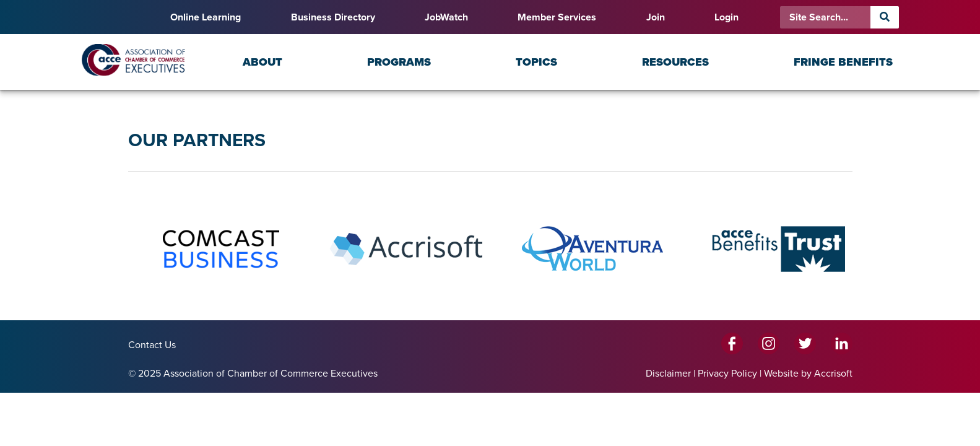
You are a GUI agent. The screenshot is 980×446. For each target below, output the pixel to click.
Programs (399, 62)
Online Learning (206, 17)
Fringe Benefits (843, 62)
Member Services (557, 17)
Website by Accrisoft (808, 374)
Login (726, 17)
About (262, 62)
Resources (675, 62)
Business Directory (333, 17)
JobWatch (446, 17)
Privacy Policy (727, 374)
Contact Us (152, 345)
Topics (536, 62)
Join (656, 17)
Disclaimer (668, 374)
